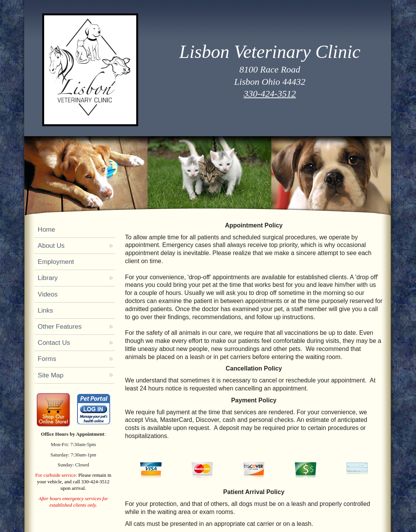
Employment (56, 262)
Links (45, 310)
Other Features (59, 327)
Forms (47, 359)
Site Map (50, 375)
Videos (48, 294)
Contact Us (54, 343)
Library (48, 278)
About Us (51, 246)
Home (46, 230)
